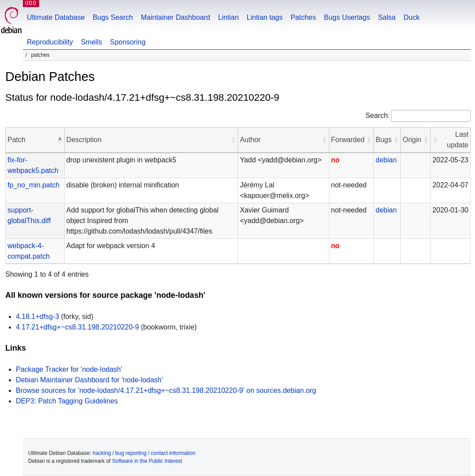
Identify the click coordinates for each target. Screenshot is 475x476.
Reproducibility (50, 42)
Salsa (387, 17)
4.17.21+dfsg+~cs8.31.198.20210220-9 (77, 327)
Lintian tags (265, 17)
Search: (378, 115)
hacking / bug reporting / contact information (144, 453)
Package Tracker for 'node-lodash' (69, 369)
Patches (303, 17)
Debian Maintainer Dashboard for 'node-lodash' (89, 380)
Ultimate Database (56, 17)
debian (386, 160)
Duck (411, 17)
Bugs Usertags (347, 17)
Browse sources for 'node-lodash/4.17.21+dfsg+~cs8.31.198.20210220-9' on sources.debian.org (166, 390)
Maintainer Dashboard (175, 17)
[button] (60, 140)
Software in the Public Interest (147, 461)
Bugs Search (113, 17)
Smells (91, 42)
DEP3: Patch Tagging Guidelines (67, 401)
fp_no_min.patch (33, 185)
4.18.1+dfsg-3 (37, 317)
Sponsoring (128, 42)
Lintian (228, 17)
